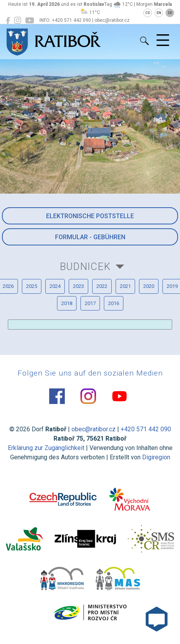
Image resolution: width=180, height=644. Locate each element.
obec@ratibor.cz (94, 429)
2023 (78, 286)
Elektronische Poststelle (90, 216)
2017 (90, 303)
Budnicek (85, 266)
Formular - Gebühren (90, 237)
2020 (149, 286)
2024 (55, 286)
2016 (114, 303)
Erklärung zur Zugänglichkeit (46, 448)
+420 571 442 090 (146, 429)
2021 (125, 286)
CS (148, 13)
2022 (102, 286)
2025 (32, 286)
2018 (67, 303)
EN (159, 13)
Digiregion (156, 457)
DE (170, 13)
